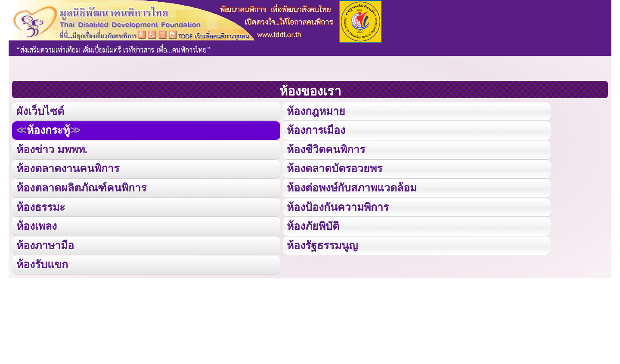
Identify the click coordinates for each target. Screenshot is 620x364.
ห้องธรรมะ (41, 206)
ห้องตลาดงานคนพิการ (68, 168)
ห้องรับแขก (42, 263)
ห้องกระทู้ (48, 130)
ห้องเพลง (37, 225)
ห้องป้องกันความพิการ (338, 206)
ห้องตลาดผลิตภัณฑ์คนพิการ (81, 187)
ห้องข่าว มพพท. (52, 149)
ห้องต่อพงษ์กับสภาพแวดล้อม (352, 187)
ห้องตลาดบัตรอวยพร (334, 168)
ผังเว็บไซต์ (40, 111)
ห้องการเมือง (316, 130)
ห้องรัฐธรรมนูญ (322, 244)
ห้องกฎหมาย (316, 111)
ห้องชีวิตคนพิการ (326, 149)
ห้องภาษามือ (45, 244)
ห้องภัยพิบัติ (313, 225)
